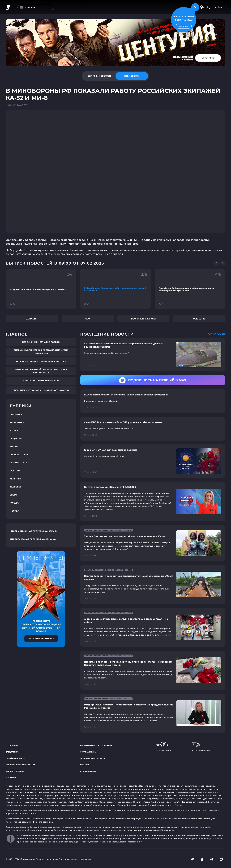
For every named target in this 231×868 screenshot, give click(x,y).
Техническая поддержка (93, 758)
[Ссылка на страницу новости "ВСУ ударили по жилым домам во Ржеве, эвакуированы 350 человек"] (153, 401)
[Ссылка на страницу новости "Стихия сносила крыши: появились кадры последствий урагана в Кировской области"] (153, 355)
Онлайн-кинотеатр (15, 758)
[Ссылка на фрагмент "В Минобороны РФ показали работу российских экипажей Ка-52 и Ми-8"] (116, 289)
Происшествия (19, 455)
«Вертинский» (173, 802)
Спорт (13, 495)
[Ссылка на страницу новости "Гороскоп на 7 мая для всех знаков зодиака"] (153, 461)
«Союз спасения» (107, 802)
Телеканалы (168, 830)
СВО (88, 319)
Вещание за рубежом (201, 747)
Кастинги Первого (15, 771)
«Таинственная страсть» (193, 802)
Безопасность (18, 463)
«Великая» (159, 802)
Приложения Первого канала (20, 765)
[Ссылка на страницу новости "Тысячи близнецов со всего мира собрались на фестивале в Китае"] (153, 543)
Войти (218, 7)
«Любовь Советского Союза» (83, 802)
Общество (199, 319)
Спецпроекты (12, 752)
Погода (14, 503)
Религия (15, 471)
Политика (16, 414)
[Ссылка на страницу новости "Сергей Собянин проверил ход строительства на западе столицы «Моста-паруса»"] (153, 584)
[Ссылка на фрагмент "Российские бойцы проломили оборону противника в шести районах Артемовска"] (190, 289)
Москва (14, 511)
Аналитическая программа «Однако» (33, 539)
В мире (14, 431)
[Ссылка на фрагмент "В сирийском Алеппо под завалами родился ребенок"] (41, 289)
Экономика (17, 423)
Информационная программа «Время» (33, 531)
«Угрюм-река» (124, 802)
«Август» (63, 802)
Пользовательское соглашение (96, 746)
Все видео (11, 778)
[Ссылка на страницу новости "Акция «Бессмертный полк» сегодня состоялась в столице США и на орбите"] (153, 627)
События (84, 765)
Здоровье (15, 487)
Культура (15, 479)
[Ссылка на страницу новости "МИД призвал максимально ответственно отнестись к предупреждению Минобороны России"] (153, 713)
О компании (12, 746)
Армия (14, 447)
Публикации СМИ (89, 771)
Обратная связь (88, 752)
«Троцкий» (148, 802)
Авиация (32, 319)
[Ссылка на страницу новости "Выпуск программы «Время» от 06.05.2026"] (153, 501)
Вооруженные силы (143, 319)
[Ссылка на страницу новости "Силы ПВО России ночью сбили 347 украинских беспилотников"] (153, 429)
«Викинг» (137, 802)
